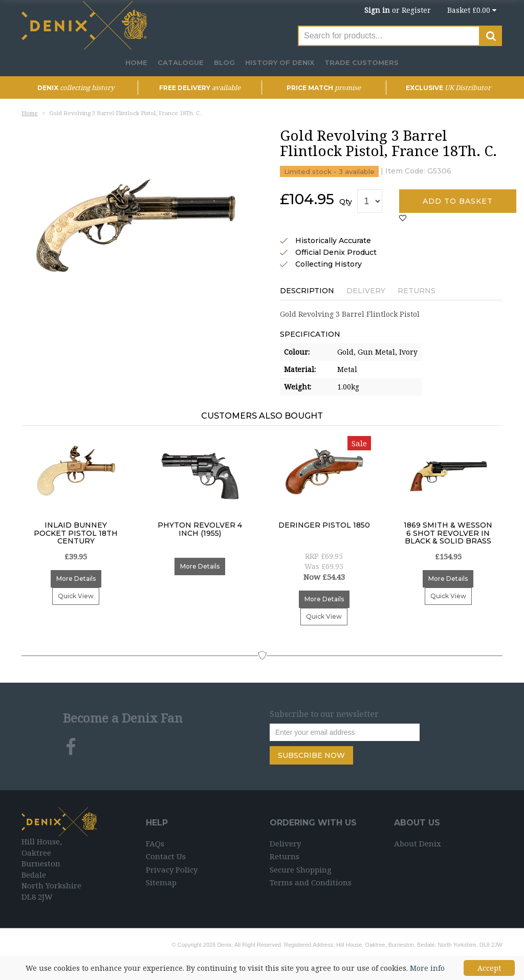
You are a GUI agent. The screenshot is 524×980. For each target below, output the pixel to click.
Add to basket (458, 201)
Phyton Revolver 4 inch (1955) (200, 529)
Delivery (366, 291)
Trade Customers (362, 62)
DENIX (76, 88)
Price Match (324, 88)
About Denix (418, 843)
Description (307, 291)
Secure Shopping (301, 869)
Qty (346, 202)
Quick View (76, 596)
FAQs (155, 843)
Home (136, 62)
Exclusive (448, 88)
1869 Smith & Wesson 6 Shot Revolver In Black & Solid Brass (448, 533)
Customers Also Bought (262, 416)
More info (427, 968)
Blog (224, 62)
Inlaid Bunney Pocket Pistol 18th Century (76, 533)
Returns (417, 291)
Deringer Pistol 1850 (324, 526)
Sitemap (161, 882)
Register (416, 10)
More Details (76, 579)
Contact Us (166, 856)
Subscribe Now (311, 755)
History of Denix (280, 62)
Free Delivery (200, 88)
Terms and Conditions (311, 882)
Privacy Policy (172, 869)
